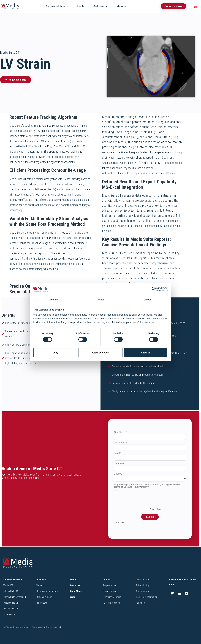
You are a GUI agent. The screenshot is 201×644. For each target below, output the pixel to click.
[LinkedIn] (179, 593)
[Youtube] (187, 593)
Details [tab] (100, 299)
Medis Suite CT (10, 53)
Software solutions (57, 6)
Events (81, 6)
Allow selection (100, 353)
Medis (121, 6)
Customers (100, 6)
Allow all (146, 353)
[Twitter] (172, 593)
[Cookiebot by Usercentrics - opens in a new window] (154, 289)
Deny (55, 353)
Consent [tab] (53, 299)
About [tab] (148, 299)
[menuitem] (195, 6)
